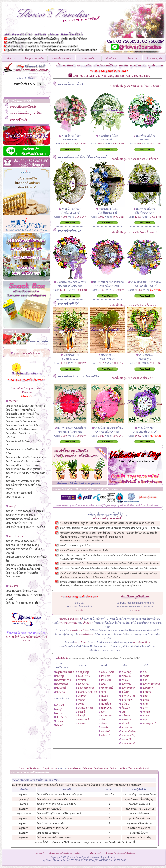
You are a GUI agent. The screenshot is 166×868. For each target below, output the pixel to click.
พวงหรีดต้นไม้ (141, 768)
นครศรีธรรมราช (152, 684)
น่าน (103, 692)
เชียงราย (106, 676)
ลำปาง (105, 720)
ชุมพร (146, 676)
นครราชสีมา (129, 688)
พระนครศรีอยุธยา (87, 692)
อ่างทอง (82, 724)
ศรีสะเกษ (127, 716)
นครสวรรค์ (107, 688)
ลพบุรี (81, 704)
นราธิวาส (148, 688)
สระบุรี (81, 712)
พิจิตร (104, 700)
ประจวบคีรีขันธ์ (86, 688)
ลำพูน (104, 724)
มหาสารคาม (129, 696)
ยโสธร (125, 704)
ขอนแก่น (127, 676)
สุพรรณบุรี (83, 720)
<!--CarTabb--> (108, 497)
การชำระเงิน (88, 58)
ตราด (59, 713)
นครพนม (127, 684)
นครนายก (83, 684)
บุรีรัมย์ (126, 692)
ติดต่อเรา (132, 58)
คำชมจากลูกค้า (154, 58)
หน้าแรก (11, 58)
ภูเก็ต (146, 704)
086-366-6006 (142, 76)
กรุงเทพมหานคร (68, 623)
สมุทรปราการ (63, 680)
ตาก (103, 684)
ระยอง (59, 721)
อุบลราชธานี (129, 743)
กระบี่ (146, 672)
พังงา (146, 696)
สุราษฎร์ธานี (150, 724)
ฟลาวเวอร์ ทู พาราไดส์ (45, 768)
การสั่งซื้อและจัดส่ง (61, 58)
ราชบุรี (82, 700)
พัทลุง (146, 700)
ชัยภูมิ (125, 680)
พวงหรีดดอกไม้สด (79, 631)
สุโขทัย (105, 728)
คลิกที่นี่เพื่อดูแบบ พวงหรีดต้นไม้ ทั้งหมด (133, 305)
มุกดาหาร (127, 700)
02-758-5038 (88, 76)
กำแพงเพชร (108, 672)
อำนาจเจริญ (128, 735)
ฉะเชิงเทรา (84, 676)
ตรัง (145, 680)
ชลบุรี (59, 709)
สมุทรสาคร (62, 684)
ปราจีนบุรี (61, 717)
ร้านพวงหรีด (26, 768)
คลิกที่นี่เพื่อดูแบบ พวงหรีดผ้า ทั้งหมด (131, 378)
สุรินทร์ (126, 724)
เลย (124, 712)
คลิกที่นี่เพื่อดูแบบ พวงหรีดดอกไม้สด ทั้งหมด (135, 86)
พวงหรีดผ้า (81, 643)
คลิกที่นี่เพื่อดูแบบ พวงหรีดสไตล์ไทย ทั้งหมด (135, 159)
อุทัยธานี (106, 735)
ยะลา (146, 708)
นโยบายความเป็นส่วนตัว (89, 854)
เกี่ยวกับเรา (112, 58)
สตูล (145, 720)
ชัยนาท (82, 680)
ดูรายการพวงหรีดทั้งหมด (27, 353)
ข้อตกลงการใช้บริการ (61, 854)
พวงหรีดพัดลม (87, 635)
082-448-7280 (123, 76)
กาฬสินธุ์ (126, 672)
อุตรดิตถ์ (106, 731)
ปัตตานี (147, 692)
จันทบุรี (60, 705)
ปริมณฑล (88, 623)
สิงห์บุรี (82, 716)
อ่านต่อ (80, 610)
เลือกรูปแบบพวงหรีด (34, 58)
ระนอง (146, 712)
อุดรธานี (126, 739)
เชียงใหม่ (106, 680)
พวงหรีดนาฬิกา (141, 643)
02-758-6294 (105, 76)
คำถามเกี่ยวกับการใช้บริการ (120, 854)
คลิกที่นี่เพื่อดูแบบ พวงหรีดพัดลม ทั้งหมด (133, 232)
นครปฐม (61, 692)
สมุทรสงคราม (85, 708)
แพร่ (103, 712)
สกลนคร (126, 720)
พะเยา (104, 696)
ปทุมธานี (61, 688)
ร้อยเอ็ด (126, 708)
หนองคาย (127, 728)
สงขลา (147, 716)
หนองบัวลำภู (129, 731)
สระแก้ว (60, 725)
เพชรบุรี (82, 696)
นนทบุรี (60, 676)
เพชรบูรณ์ (106, 708)
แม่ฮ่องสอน (107, 716)
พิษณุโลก (106, 704)
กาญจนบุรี (84, 672)
